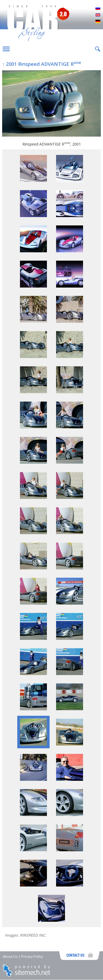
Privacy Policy (32, 956)
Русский (98, 9)
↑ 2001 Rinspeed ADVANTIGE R (42, 64)
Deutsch (98, 22)
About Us (10, 956)
